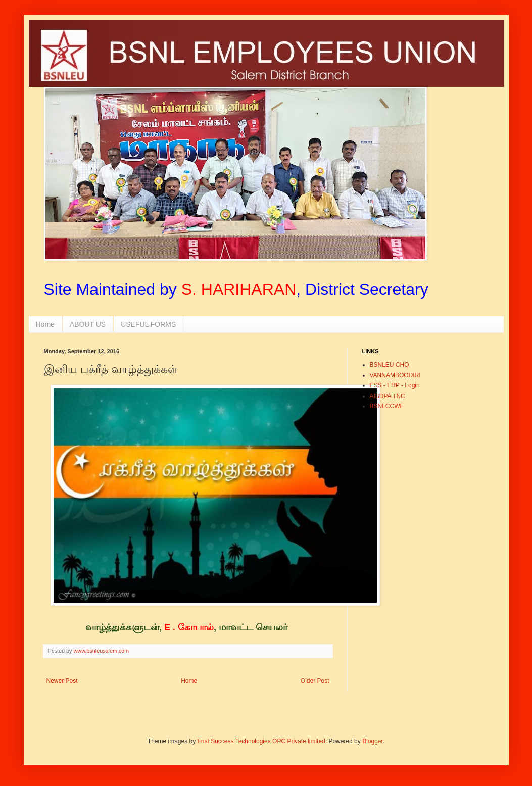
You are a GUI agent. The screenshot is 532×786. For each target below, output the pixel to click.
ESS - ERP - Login (395, 385)
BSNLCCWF (387, 406)
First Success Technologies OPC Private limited (261, 741)
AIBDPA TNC (388, 396)
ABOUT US (88, 324)
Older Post (315, 681)
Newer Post (62, 681)
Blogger (373, 741)
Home (45, 324)
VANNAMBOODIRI (395, 375)
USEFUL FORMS (148, 324)
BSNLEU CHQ (390, 365)
